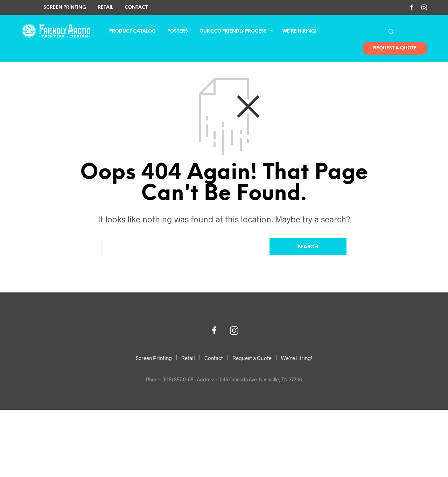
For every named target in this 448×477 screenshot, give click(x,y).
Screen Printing (65, 8)
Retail (105, 8)
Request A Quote (395, 49)
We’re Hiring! (299, 31)
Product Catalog (132, 31)
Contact (136, 8)
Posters (178, 31)
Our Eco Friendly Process (233, 31)
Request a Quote (252, 358)
